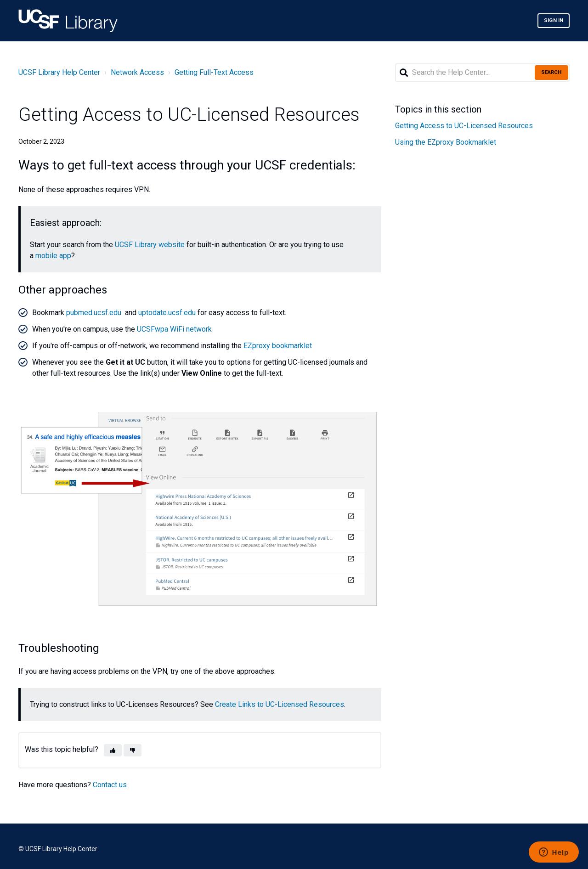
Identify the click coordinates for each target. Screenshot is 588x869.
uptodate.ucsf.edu (167, 313)
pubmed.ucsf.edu (94, 313)
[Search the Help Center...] (482, 73)
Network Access (137, 72)
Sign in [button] (554, 20)
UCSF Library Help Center (59, 72)
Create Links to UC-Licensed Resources (280, 704)
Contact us (110, 785)
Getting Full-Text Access (214, 72)
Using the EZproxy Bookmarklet (446, 142)
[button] (113, 750)
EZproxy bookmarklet (278, 346)
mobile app (53, 256)
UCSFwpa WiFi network (174, 329)
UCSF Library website (150, 245)
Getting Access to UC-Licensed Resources (464, 126)
